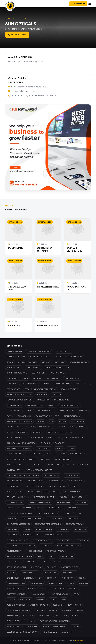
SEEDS (64, 600)
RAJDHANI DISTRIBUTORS (74, 249)
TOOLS (10, 362)
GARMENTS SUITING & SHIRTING (39, 351)
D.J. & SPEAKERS (63, 529)
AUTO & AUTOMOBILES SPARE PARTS (46, 378)
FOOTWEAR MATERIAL (56, 551)
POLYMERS (74, 589)
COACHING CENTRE (68, 389)
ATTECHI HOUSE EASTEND (17, 567)
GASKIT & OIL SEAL (14, 470)
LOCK (79, 513)
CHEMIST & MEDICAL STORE (31, 519)
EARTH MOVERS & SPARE (31, 535)
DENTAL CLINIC (30, 562)
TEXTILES (53, 600)
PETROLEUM (52, 578)
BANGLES (32, 459)
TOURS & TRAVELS (43, 416)
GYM (41, 578)
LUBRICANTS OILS (39, 373)
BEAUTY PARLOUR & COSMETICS (19, 449)
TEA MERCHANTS (74, 605)
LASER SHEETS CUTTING (16, 583)
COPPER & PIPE (13, 529)
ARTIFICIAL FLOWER (14, 589)
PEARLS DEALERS (13, 562)
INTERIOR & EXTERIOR (56, 481)
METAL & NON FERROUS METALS (60, 432)
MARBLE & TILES (43, 400)
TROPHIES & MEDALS (72, 416)
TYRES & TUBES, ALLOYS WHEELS (20, 422)
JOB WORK (46, 589)
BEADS (74, 486)
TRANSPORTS (32, 589)
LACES (52, 556)
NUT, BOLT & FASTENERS (16, 438)
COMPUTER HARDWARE (75, 524)
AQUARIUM (11, 600)
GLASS (63, 454)
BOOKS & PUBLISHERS (78, 362)
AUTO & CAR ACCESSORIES (17, 378)
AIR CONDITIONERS (35, 481)
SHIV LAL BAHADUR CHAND (17, 288)
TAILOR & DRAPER (25, 416)
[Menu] (90, 4)
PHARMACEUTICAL (76, 481)
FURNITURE (84, 411)
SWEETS (10, 416)
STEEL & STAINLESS (82, 384)
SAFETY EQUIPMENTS (35, 405)
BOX (22, 492)
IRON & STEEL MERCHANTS (17, 373)
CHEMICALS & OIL (57, 373)
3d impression (12, 616)
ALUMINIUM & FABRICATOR (28, 362)
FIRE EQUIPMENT (46, 546)
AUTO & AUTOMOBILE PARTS (77, 465)
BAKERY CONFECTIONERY (35, 486)
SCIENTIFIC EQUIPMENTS (70, 405)
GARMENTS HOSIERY (64, 351)
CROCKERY (11, 519)
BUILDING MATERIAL (14, 454)
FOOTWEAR (12, 384)
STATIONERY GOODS (66, 411)
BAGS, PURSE (60, 362)
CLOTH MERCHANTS (54, 519)
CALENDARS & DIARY (73, 378)
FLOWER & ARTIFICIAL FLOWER (69, 546)
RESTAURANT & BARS (15, 405)
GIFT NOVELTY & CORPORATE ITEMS (56, 384)
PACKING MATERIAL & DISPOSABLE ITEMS (22, 627)
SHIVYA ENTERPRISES (48, 287)
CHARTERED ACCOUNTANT (44, 497)
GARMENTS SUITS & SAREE (40, 357)
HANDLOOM (57, 395)
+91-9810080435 (36, 96)
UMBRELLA (82, 427)
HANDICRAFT (42, 395)
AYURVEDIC (63, 497)
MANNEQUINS (45, 443)
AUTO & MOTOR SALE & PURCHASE (39, 470)
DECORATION (58, 605)
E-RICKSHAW (29, 578)
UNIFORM (41, 422)
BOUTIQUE (59, 443)
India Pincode (67, 632)
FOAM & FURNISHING (15, 551)
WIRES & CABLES (45, 427)
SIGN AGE (46, 362)
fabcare (32, 621)
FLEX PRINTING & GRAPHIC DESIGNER (21, 546)
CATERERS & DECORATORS (17, 594)
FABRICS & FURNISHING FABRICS (57, 368)
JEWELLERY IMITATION (15, 459)
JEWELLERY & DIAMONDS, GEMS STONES (55, 621)
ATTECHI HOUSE (60, 562)
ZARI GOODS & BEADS (65, 427)
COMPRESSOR (73, 519)
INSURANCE (11, 573)
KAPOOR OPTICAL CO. (76, 288)
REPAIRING (72, 449)
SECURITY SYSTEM (63, 502)
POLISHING (66, 610)
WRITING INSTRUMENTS (39, 605)
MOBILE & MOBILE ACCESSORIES (20, 395)
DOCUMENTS (12, 535)
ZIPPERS (10, 432)
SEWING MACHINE (14, 411)
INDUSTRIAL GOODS (60, 594)
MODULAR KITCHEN (67, 556)
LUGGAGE (45, 562)
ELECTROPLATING (82, 540)
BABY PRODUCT (13, 578)
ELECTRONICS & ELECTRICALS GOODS (22, 632)
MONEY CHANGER (44, 449)
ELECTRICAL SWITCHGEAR (55, 535)
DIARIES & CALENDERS (15, 502)
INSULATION (60, 589)
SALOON (52, 405)
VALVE (51, 422)
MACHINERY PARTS (37, 583)
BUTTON (39, 610)
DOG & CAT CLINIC (50, 573)
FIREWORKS (73, 508)
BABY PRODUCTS (79, 497)
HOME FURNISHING (33, 368)
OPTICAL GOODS (19, 19)
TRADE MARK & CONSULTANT (18, 465)
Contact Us (78, 4)
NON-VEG (51, 454)
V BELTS (76, 594)
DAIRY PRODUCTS (55, 465)
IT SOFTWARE (23, 432)
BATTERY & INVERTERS (45, 411)
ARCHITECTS (46, 459)
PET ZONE (76, 616)
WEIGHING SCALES (14, 427)
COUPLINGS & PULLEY (55, 508)
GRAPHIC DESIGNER (40, 594)
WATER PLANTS (26, 600)
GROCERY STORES (69, 573)
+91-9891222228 (17, 35)
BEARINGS (11, 492)
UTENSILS (63, 486)
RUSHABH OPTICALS (48, 325)
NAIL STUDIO (36, 567)
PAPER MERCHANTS (62, 400)
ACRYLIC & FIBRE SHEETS (48, 513)
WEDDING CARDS (78, 422)
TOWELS (71, 583)
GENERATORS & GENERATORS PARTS (21, 443)
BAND (52, 486)
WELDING (30, 427)
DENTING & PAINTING (52, 475)
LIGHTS (39, 508)
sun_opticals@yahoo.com (23, 91)
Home (8, 19)
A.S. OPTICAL (15, 325)
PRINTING (75, 627)
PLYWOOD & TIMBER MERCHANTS (20, 400)
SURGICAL (82, 578)
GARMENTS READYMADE (16, 357)
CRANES (27, 529)
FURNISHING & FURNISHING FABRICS (20, 513)
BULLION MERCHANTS (73, 492)
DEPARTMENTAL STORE (29, 573)
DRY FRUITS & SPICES (35, 454)
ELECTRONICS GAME (41, 540)
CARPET (10, 508)
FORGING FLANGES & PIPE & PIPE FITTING (40, 389)
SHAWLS (29, 411)
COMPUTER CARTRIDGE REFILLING (48, 524)
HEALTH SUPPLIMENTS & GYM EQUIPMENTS (62, 567)
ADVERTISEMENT (44, 616)
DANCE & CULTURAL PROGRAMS (19, 610)
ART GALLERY (38, 465)
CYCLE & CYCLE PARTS (43, 529)
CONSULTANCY (61, 616)
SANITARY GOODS (14, 368)
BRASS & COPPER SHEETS (38, 492)
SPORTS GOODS (13, 389)
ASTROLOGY (28, 616)
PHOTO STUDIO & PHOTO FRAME (20, 556)
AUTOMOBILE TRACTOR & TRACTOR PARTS (23, 475)
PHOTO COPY (67, 578)
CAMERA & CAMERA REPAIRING (40, 502)
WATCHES (62, 422)
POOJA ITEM (67, 513)
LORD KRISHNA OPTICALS (45, 249)
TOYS (57, 416)
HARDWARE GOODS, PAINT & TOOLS (69, 357)
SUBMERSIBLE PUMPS (15, 621)
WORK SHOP (81, 610)
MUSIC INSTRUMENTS (15, 481)
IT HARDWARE (38, 432)
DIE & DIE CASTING (80, 529)
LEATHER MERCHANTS (29, 384)
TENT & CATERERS (25, 508)
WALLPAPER (83, 583)
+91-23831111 (51, 96)
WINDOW (59, 449)
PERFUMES (41, 600)
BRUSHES (56, 492)
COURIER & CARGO (78, 454)
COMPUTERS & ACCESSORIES (18, 524)
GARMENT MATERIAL (15, 351)
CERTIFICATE (52, 610)
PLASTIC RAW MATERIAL (74, 438)
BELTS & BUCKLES (14, 486)
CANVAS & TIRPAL (82, 502)
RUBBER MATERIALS (63, 459)
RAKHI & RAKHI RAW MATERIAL (18, 497)
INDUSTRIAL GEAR (56, 583)
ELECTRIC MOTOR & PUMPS (17, 540)
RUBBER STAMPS (55, 438)
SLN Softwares (80, 640)
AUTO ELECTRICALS (72, 475)
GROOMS (41, 556)
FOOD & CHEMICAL (35, 551)
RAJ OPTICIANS (15, 248)
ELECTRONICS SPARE (62, 540)
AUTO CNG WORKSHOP (16, 605)
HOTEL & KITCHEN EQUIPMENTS (55, 627)
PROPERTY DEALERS (49, 632)
